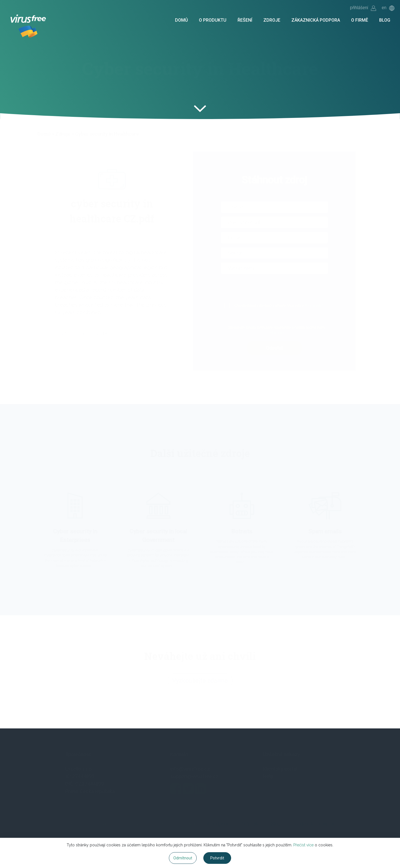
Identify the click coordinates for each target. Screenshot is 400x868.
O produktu (213, 20)
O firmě (360, 20)
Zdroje (272, 20)
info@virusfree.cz (190, 769)
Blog (385, 20)
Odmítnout (183, 858)
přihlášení (363, 8)
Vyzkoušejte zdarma (200, 684)
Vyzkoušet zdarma (314, 824)
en (388, 8)
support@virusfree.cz (194, 776)
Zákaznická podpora (316, 20)
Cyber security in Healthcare (107, 134)
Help (268, 776)
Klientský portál (280, 769)
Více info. (284, 333)
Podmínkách (321, 305)
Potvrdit (217, 858)
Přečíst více (303, 845)
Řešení (245, 20)
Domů (181, 20)
